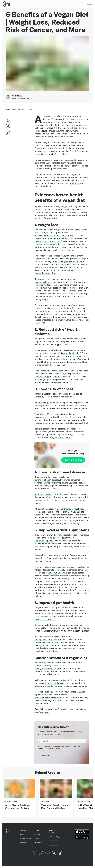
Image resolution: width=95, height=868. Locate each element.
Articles (8, 109)
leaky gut (53, 573)
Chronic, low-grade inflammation (67, 262)
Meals (22, 835)
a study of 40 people (44, 541)
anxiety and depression (45, 619)
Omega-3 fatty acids (55, 683)
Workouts (24, 831)
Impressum (53, 845)
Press (37, 839)
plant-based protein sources (48, 698)
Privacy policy (54, 837)
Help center (39, 843)
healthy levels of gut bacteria (48, 640)
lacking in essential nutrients (48, 668)
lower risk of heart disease (47, 480)
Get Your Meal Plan (73, 460)
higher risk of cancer (61, 438)
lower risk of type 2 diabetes (48, 377)
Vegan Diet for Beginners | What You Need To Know (18, 807)
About (37, 831)
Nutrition (16, 109)
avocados (75, 183)
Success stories (26, 839)
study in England (44, 403)
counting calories (42, 282)
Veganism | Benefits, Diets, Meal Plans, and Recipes (55, 807)
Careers (37, 835)
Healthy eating (27, 109)
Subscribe (46, 756)
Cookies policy (54, 841)
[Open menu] (89, 4)
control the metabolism (45, 273)
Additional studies (43, 494)
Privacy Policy (55, 749)
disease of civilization (70, 353)
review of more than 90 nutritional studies (54, 235)
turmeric (76, 314)
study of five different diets (47, 241)
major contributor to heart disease (71, 509)
